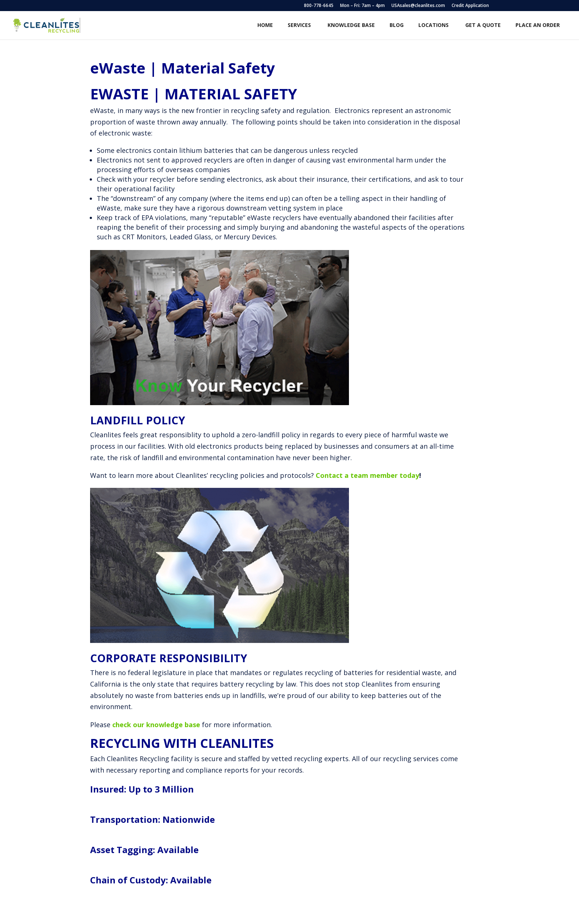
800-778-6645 (319, 6)
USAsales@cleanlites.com (418, 6)
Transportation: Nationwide (153, 819)
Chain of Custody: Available (151, 880)
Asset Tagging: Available (144, 850)
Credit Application (470, 6)
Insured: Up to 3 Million (142, 789)
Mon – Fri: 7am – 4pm (362, 6)
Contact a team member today (367, 475)
